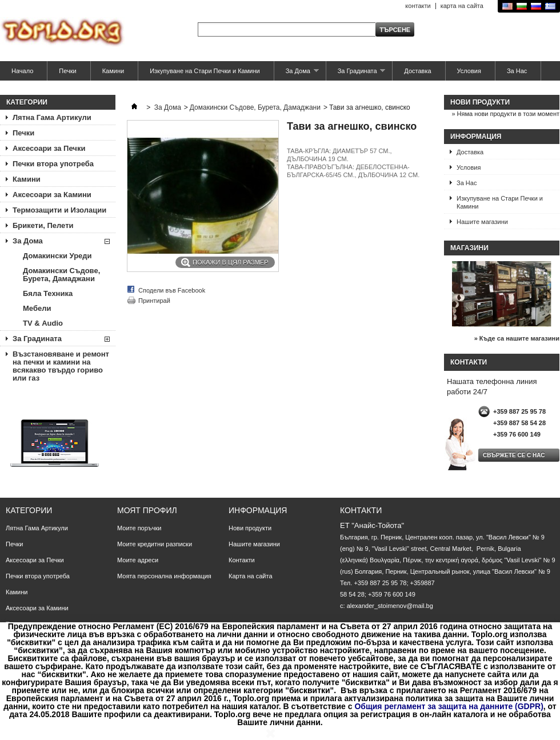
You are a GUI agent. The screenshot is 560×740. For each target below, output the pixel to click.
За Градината (356, 74)
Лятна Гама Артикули (52, 117)
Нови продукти (480, 102)
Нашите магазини (482, 222)
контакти (418, 6)
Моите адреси (138, 560)
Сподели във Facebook (172, 290)
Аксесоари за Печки (49, 148)
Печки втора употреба (53, 164)
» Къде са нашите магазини (517, 338)
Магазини (469, 248)
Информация (476, 137)
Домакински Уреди (57, 256)
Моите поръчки (139, 528)
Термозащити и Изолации (59, 210)
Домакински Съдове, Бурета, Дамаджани (61, 275)
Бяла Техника (48, 293)
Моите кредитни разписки (155, 544)
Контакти (242, 560)
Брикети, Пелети (43, 225)
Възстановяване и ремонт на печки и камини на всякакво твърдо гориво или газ (61, 366)
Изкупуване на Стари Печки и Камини (205, 71)
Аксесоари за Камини (52, 195)
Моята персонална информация (164, 576)
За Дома (297, 74)
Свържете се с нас (514, 455)
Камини (113, 71)
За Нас (517, 71)
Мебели (37, 308)
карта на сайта (462, 6)
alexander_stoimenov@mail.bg (390, 606)
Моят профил (147, 510)
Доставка (417, 71)
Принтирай (154, 301)
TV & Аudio (43, 323)
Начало (22, 71)
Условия (469, 71)
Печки (67, 71)
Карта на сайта (251, 576)
